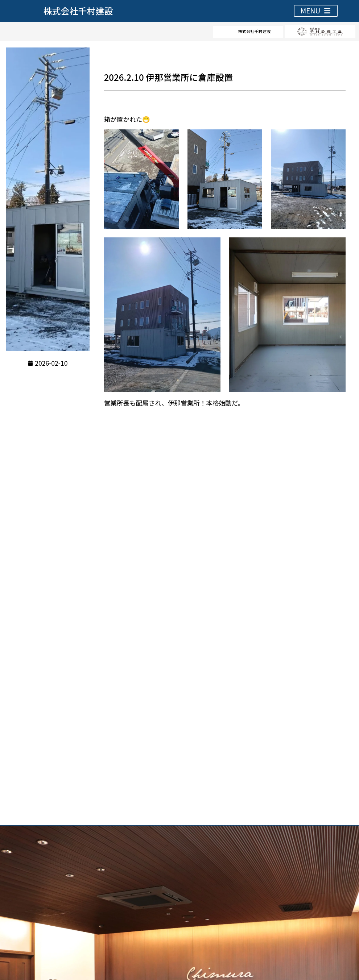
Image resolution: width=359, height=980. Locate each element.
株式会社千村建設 (78, 11)
